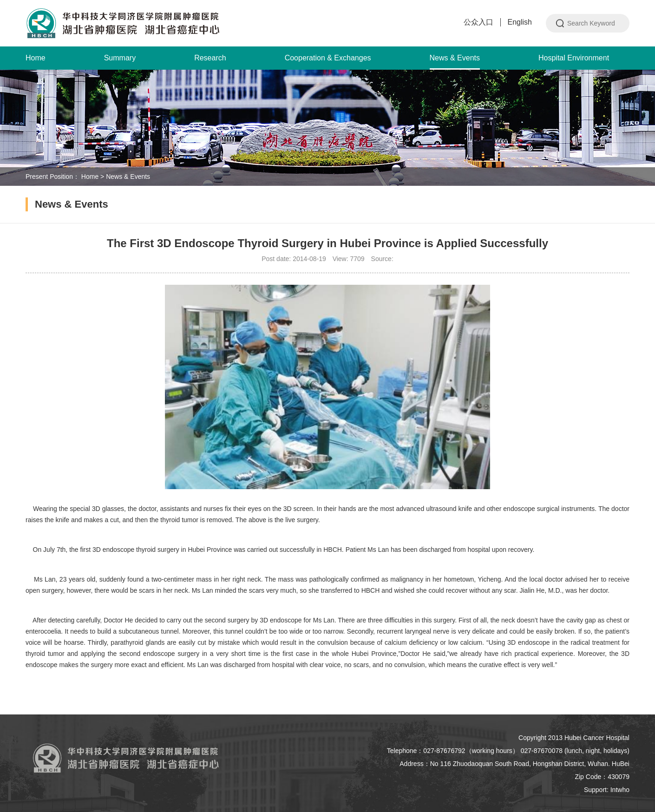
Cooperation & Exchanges (328, 58)
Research (210, 58)
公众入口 (478, 22)
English (520, 22)
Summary (120, 58)
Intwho (620, 790)
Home (36, 58)
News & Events (455, 62)
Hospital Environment (574, 58)
